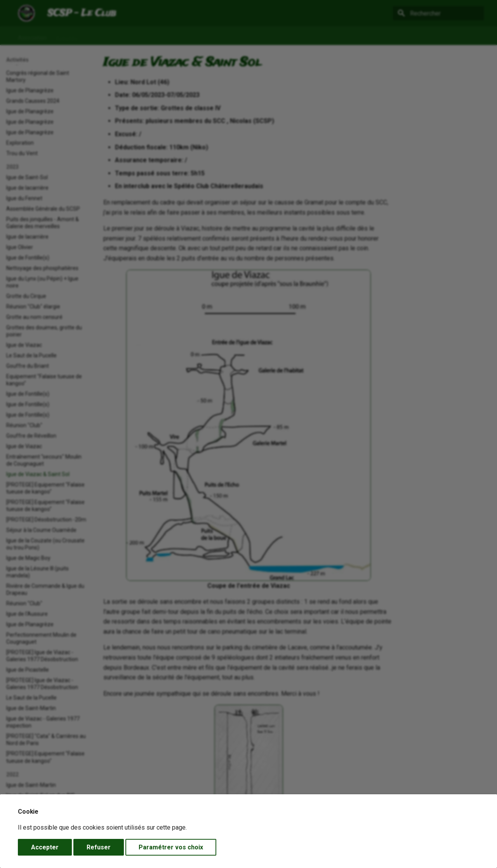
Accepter (45, 847)
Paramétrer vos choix (171, 847)
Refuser (99, 847)
